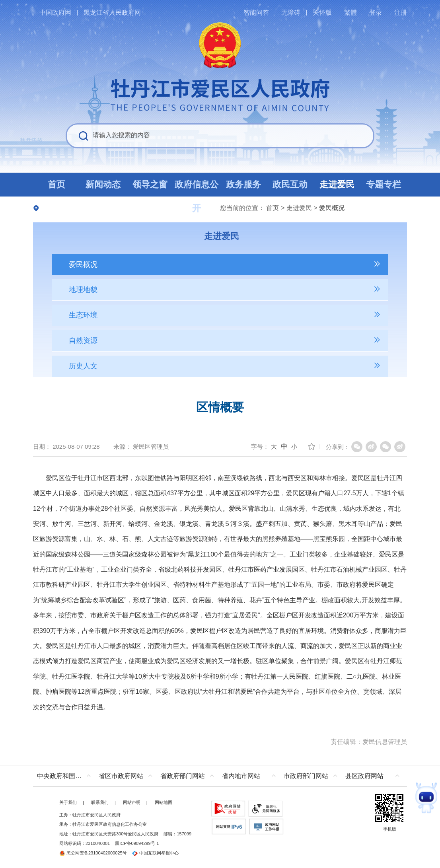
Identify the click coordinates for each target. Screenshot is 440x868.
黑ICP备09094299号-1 (137, 843)
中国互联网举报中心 (155, 853)
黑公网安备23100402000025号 (93, 853)
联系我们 (100, 802)
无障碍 (291, 13)
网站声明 (132, 802)
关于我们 (68, 802)
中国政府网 (55, 13)
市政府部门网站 (306, 776)
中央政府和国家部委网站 (66, 776)
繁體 (350, 13)
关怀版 (322, 13)
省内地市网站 (241, 776)
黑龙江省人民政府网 (112, 13)
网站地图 (164, 802)
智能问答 (256, 13)
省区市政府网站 (121, 776)
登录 (376, 13)
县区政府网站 (364, 776)
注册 (401, 13)
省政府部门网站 (183, 776)
